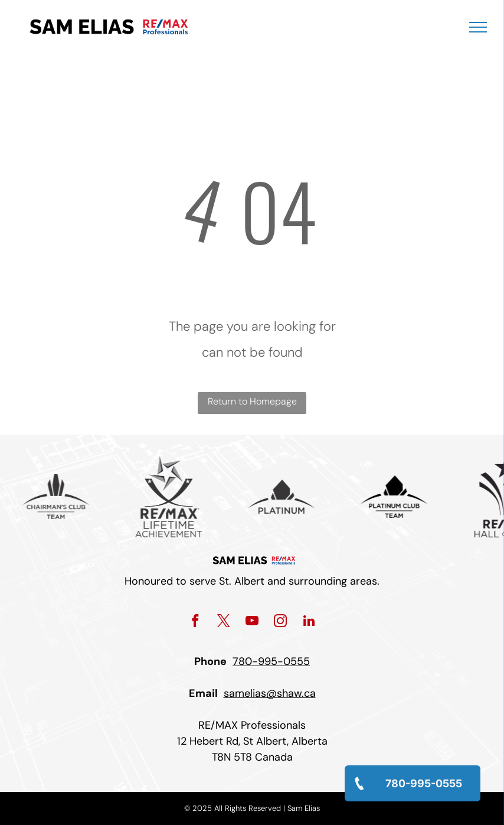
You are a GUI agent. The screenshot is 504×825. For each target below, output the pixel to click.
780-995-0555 (271, 661)
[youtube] (252, 622)
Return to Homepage (252, 401)
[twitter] (224, 622)
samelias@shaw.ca (270, 693)
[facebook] (196, 622)
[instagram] (281, 622)
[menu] (478, 27)
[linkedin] (309, 622)
